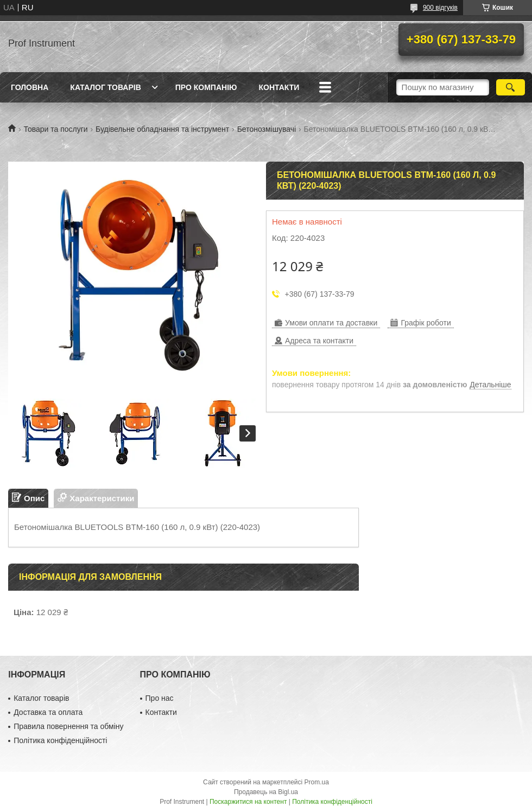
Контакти (279, 87)
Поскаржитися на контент (248, 802)
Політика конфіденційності (60, 740)
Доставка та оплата (48, 712)
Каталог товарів (105, 87)
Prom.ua (317, 782)
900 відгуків (440, 8)
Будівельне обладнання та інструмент (162, 129)
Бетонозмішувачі (267, 129)
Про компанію (206, 87)
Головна (30, 87)
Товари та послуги (55, 129)
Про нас (160, 698)
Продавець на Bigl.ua (266, 792)
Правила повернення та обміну (68, 726)
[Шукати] (511, 87)
